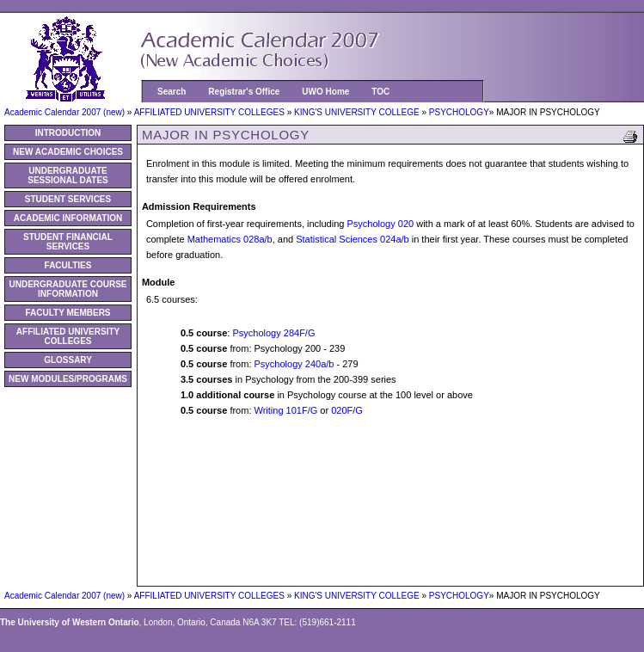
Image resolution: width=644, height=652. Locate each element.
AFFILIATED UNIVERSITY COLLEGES (211, 112)
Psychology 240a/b (294, 364)
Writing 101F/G (286, 410)
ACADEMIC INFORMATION (68, 218)
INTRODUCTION (68, 133)
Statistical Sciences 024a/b (352, 239)
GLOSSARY (68, 360)
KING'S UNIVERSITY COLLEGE (358, 112)
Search (172, 92)
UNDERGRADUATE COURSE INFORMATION (67, 289)
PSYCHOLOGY (459, 112)
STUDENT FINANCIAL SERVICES (68, 242)
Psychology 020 (380, 224)
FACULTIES (68, 265)
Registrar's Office (244, 92)
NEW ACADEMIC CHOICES (68, 152)
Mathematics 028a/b (230, 239)
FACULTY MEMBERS (67, 313)
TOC (380, 92)
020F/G (347, 410)
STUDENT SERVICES (68, 199)
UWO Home (325, 92)
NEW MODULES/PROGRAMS (68, 379)
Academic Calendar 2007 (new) (66, 112)
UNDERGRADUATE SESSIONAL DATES (68, 175)
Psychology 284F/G (273, 333)
